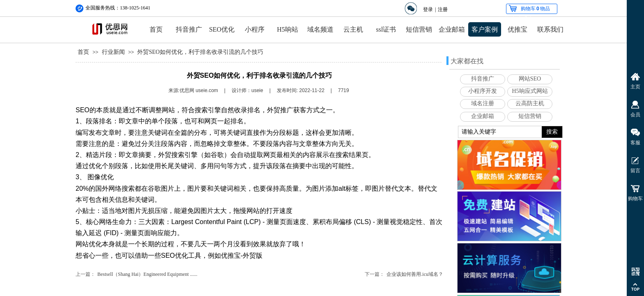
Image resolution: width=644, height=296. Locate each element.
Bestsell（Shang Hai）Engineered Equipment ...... (147, 274)
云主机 (353, 29)
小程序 (255, 29)
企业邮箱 (452, 29)
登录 (428, 9)
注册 (443, 9)
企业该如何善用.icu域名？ (415, 274)
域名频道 (320, 29)
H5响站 (287, 29)
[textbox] (500, 132)
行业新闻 (113, 52)
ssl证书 (386, 29)
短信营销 (419, 29)
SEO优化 (222, 29)
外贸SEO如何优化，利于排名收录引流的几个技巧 (200, 52)
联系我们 (550, 29)
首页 (156, 29)
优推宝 (517, 29)
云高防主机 (530, 103)
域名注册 (483, 103)
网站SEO (530, 79)
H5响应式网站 (530, 91)
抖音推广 (189, 29)
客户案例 (485, 29)
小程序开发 (483, 91)
